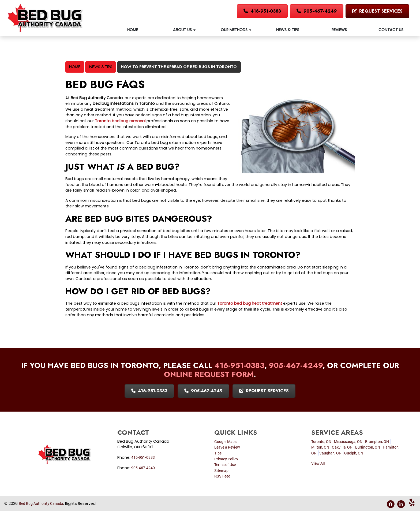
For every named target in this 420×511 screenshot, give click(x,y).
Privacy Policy (226, 459)
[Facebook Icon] (391, 504)
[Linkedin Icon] (401, 504)
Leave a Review (227, 447)
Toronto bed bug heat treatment (250, 303)
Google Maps (225, 441)
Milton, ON (320, 447)
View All (318, 463)
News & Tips (101, 67)
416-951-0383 (262, 11)
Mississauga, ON (348, 441)
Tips (218, 453)
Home (75, 67)
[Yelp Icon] (412, 504)
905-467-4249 (317, 11)
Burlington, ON (368, 447)
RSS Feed (222, 476)
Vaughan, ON (330, 453)
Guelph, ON (354, 453)
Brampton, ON (377, 441)
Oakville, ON (342, 447)
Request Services (377, 11)
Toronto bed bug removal (120, 121)
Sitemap (221, 470)
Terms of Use (225, 465)
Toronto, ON (321, 441)
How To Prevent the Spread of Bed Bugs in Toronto (179, 67)
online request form (209, 374)
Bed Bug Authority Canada (41, 503)
